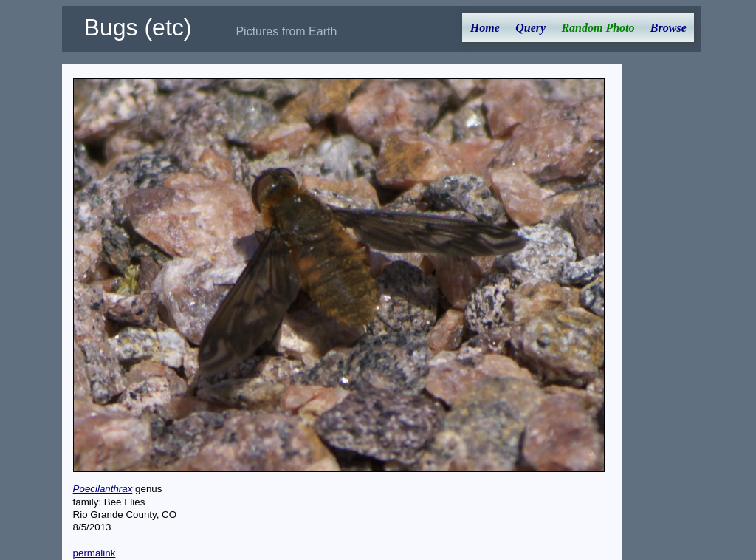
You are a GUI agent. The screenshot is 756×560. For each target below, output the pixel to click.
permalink (94, 553)
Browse (669, 28)
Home (485, 28)
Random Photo (598, 28)
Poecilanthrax (103, 489)
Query (530, 28)
